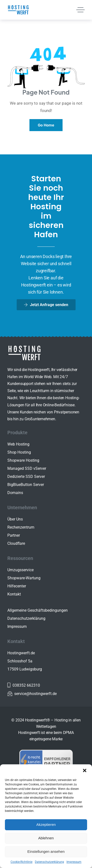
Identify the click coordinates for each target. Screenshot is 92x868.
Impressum (74, 862)
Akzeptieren (46, 825)
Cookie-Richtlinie (21, 862)
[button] (85, 770)
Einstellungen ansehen (46, 851)
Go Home (46, 125)
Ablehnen (46, 838)
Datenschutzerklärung (49, 862)
